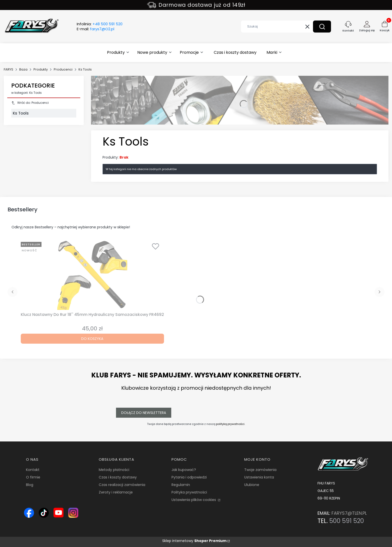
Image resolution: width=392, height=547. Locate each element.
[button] (322, 27)
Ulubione (252, 485)
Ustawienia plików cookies (194, 500)
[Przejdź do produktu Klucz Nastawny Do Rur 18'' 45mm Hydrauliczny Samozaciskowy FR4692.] (92, 275)
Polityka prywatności (189, 492)
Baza (23, 69)
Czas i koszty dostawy (118, 477)
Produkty (41, 69)
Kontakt (33, 470)
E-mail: (95, 29)
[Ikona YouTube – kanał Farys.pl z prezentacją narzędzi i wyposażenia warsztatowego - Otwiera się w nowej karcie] (58, 513)
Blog (30, 485)
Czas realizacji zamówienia (122, 485)
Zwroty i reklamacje (116, 492)
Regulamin (181, 485)
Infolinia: (100, 24)
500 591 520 (347, 521)
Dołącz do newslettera (144, 413)
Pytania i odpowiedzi (189, 477)
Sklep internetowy (194, 541)
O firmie (33, 477)
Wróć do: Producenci (30, 103)
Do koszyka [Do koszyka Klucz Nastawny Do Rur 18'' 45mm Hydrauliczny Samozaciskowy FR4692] (92, 339)
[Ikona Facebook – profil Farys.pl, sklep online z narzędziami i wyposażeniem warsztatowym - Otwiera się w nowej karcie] (29, 513)
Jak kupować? (184, 470)
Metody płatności (114, 470)
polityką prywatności (230, 424)
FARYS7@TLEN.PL (349, 513)
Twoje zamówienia (260, 470)
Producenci (63, 69)
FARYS (8, 69)
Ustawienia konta (259, 477)
